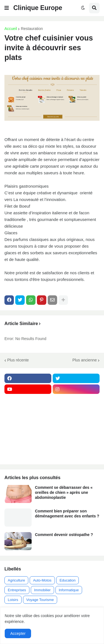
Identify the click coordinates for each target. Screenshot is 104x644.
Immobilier (42, 590)
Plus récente (18, 360)
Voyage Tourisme (40, 600)
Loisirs (13, 600)
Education (68, 580)
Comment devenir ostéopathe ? (64, 535)
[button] (7, 8)
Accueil (11, 29)
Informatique (69, 590)
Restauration (32, 29)
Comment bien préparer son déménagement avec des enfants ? (67, 514)
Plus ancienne (85, 360)
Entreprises (17, 590)
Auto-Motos (42, 580)
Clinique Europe (38, 8)
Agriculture (16, 580)
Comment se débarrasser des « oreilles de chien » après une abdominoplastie (64, 492)
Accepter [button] (18, 633)
